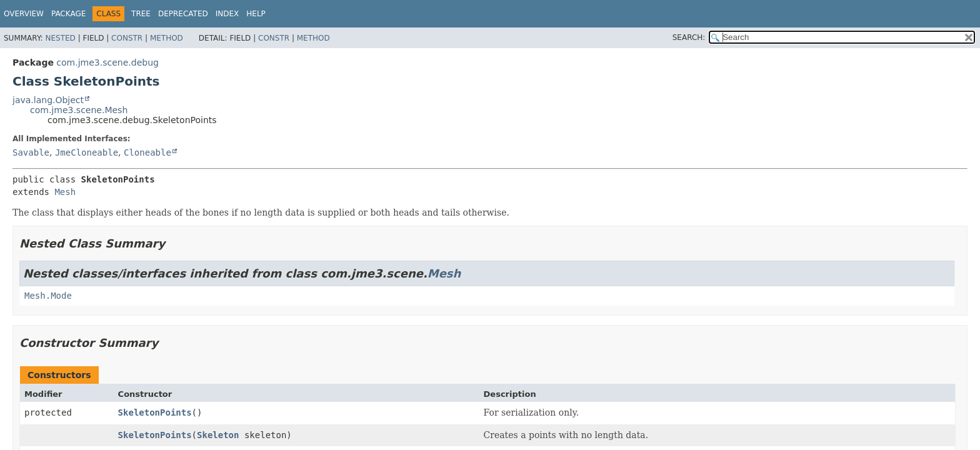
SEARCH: (689, 37)
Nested (60, 38)
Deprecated (183, 14)
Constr (127, 38)
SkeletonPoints (155, 412)
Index (227, 14)
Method (167, 38)
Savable (31, 152)
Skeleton (218, 435)
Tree (141, 14)
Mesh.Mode (48, 296)
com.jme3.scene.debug (107, 62)
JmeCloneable (87, 152)
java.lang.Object (48, 100)
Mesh (65, 192)
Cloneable (147, 152)
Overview (24, 14)
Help (256, 14)
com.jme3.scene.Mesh (79, 110)
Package (68, 14)
